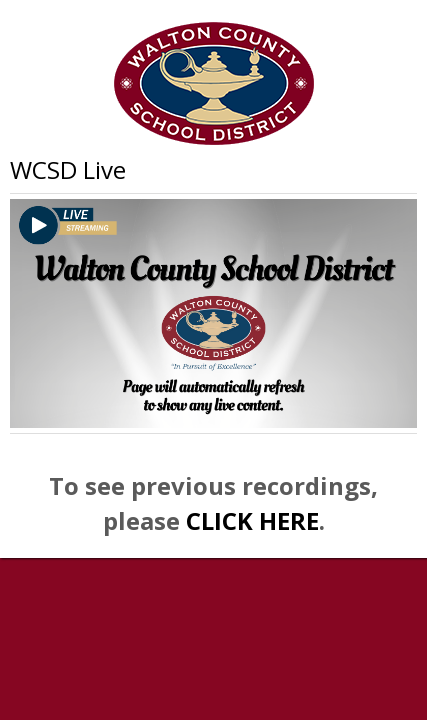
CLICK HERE (252, 520)
